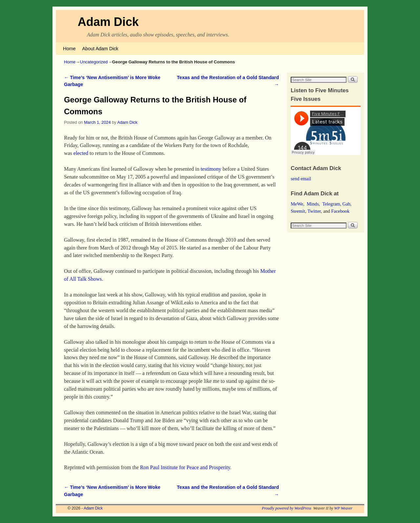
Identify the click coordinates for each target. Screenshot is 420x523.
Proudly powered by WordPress (287, 508)
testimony (211, 169)
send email (301, 179)
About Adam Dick (100, 49)
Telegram (331, 204)
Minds (313, 204)
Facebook (340, 211)
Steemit (298, 211)
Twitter (314, 211)
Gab (346, 204)
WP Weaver (343, 508)
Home (69, 49)
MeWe (297, 204)
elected (81, 153)
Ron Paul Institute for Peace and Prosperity (185, 467)
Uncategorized (94, 62)
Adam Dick (108, 22)
